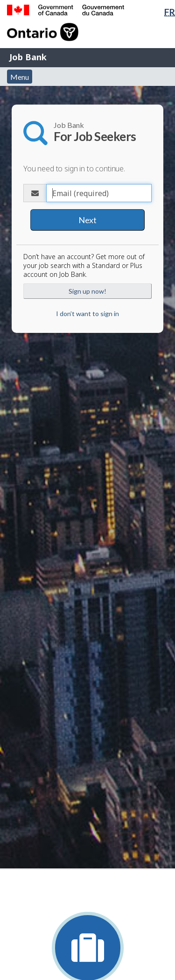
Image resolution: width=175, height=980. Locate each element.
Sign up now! (87, 291)
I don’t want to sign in (87, 314)
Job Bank (28, 57)
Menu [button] (20, 77)
